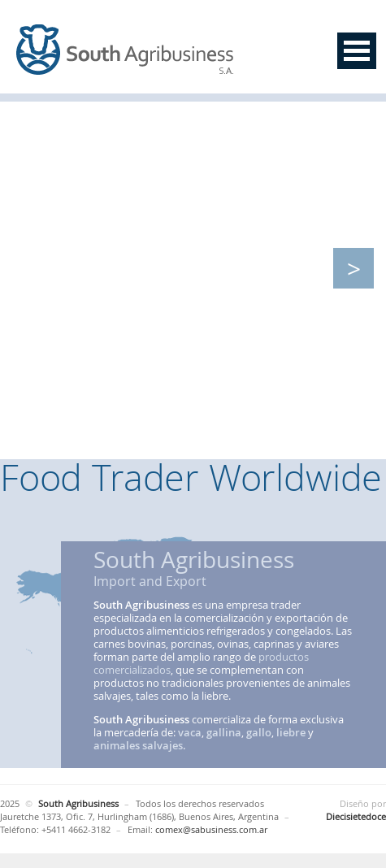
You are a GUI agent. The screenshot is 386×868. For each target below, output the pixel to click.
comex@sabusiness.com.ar (211, 829)
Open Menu (357, 51)
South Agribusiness (126, 51)
